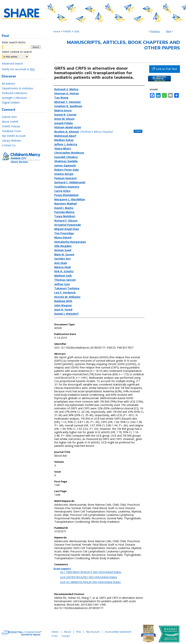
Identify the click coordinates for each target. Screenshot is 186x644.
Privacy (55, 636)
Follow (138, 131)
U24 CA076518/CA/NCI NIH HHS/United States (89, 577)
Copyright (66, 636)
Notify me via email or (18, 69)
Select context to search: (17, 52)
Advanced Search (12, 63)
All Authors (9, 84)
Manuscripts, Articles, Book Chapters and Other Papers (123, 45)
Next (169, 31)
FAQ (79, 632)
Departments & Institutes (18, 88)
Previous (155, 31)
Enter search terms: (14, 42)
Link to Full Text (164, 69)
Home (57, 32)
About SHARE (10, 122)
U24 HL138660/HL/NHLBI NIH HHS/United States (90, 582)
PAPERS (67, 32)
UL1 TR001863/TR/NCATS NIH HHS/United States (91, 572)
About (67, 632)
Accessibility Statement (118, 632)
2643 (77, 32)
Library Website (11, 141)
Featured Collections (15, 93)
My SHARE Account (14, 136)
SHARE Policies (11, 126)
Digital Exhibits (11, 102)
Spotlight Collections (14, 98)
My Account (93, 632)
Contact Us (9, 145)
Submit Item (9, 117)
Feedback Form (11, 131)
